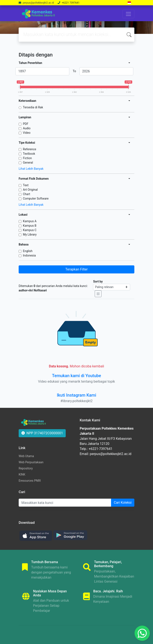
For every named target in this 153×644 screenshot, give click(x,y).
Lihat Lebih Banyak (31, 169)
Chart (26, 194)
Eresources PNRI (30, 481)
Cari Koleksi (123, 503)
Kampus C (30, 230)
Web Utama (26, 456)
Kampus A (30, 221)
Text (26, 185)
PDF (26, 124)
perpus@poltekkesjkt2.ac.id (39, 3)
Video (27, 133)
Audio (27, 128)
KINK (22, 474)
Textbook (29, 154)
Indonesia (29, 255)
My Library (30, 234)
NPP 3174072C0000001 (42, 433)
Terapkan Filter (76, 269)
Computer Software (36, 199)
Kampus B (30, 226)
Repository (26, 468)
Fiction (27, 158)
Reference (30, 149)
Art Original (30, 190)
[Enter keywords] (65, 503)
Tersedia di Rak (33, 107)
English (28, 251)
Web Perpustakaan (31, 462)
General (28, 163)
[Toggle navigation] (128, 14)
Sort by (98, 281)
